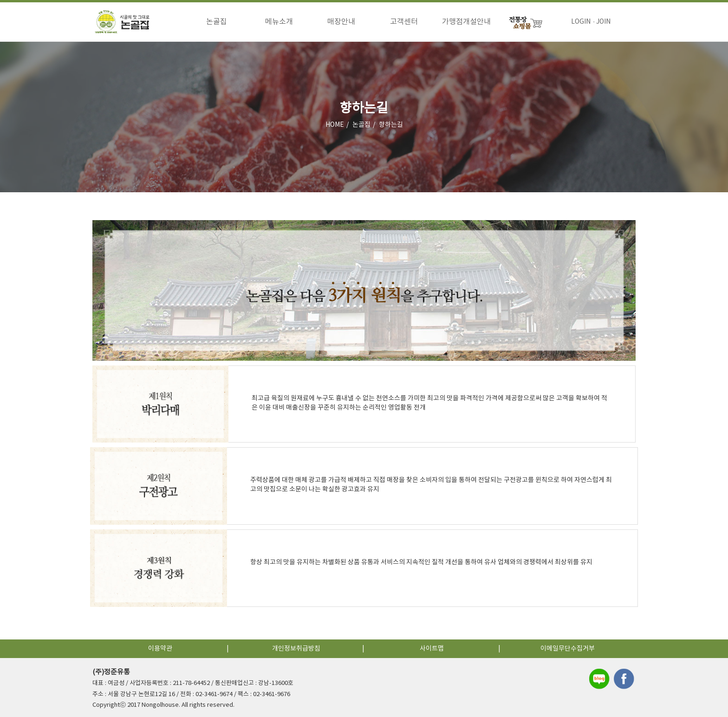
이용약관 (160, 649)
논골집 (217, 22)
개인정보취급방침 (296, 649)
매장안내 (341, 22)
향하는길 (391, 125)
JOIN (603, 22)
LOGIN (581, 22)
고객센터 (404, 22)
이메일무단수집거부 (568, 649)
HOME (335, 125)
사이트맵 (432, 649)
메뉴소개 (279, 22)
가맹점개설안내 (466, 22)
